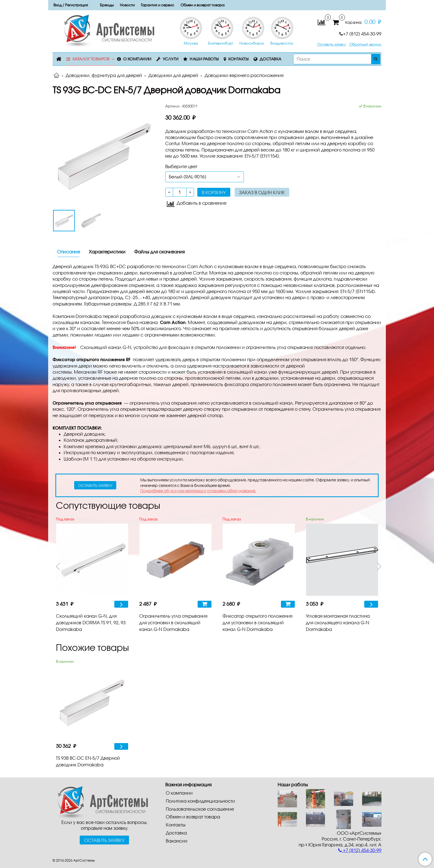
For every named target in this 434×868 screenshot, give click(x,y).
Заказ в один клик (262, 192)
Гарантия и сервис (157, 5)
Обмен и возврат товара (202, 5)
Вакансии (177, 841)
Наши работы (204, 59)
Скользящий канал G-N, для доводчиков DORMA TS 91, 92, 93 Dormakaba (91, 622)
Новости (127, 5)
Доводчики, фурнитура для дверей (104, 75)
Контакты (238, 59)
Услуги (171, 59)
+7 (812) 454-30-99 (360, 34)
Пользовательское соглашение (200, 809)
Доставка (271, 59)
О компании (137, 59)
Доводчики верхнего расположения (244, 75)
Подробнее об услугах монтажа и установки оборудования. (198, 491)
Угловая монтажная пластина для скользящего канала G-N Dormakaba (338, 622)
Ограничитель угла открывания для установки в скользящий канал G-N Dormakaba (173, 622)
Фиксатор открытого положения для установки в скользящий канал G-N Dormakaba (257, 622)
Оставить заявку (332, 44)
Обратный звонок (365, 44)
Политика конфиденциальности (200, 801)
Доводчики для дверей (173, 75)
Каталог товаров (91, 59)
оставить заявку (95, 485)
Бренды (107, 5)
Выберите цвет (181, 166)
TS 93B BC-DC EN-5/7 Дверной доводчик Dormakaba (88, 761)
